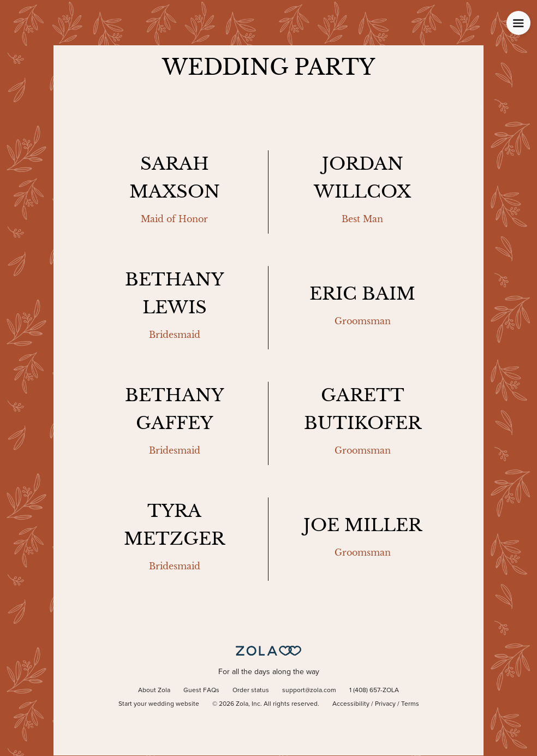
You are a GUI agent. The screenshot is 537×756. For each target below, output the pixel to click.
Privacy (385, 704)
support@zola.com (309, 690)
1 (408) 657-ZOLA (374, 690)
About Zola (154, 690)
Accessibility (351, 704)
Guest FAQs (201, 690)
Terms (410, 704)
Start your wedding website (159, 704)
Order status (251, 690)
